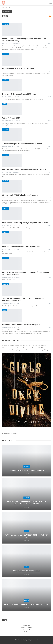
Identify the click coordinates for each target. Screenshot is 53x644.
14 (49, 97)
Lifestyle (6, 208)
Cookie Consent (26, 632)
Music (5, 310)
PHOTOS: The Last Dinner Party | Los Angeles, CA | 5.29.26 (27, 604)
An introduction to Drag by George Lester (18, 68)
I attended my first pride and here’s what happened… (22, 324)
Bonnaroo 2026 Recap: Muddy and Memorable (26, 470)
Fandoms (6, 80)
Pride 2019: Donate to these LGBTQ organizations (21, 247)
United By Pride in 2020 (11, 118)
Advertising (27, 625)
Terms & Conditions (26, 628)
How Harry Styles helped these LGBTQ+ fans (19, 94)
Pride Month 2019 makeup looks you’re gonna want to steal (25, 223)
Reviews (27, 466)
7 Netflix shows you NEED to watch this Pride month (22, 144)
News (4, 104)
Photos (27, 601)
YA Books (6, 24)
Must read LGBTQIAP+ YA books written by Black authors (24, 169)
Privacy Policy (27, 630)
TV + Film (5, 129)
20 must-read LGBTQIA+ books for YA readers (20, 195)
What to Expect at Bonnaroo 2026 (27, 571)
